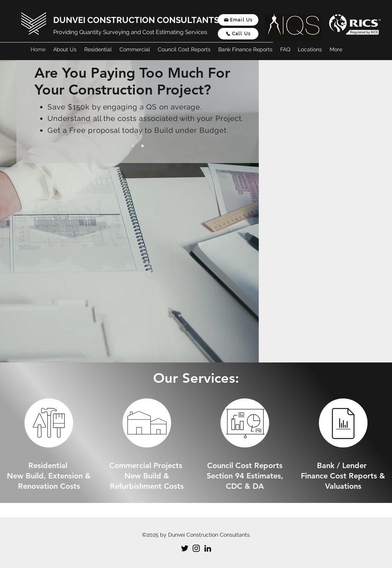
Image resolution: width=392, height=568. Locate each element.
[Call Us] (238, 34)
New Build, (28, 476)
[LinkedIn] (208, 548)
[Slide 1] (133, 146)
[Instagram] (196, 548)
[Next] (240, 112)
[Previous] (35, 112)
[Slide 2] (142, 146)
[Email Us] (238, 20)
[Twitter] (185, 548)
